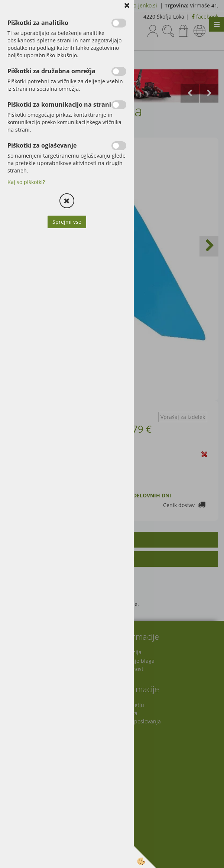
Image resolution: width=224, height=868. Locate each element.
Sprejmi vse (67, 222)
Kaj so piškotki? (26, 182)
